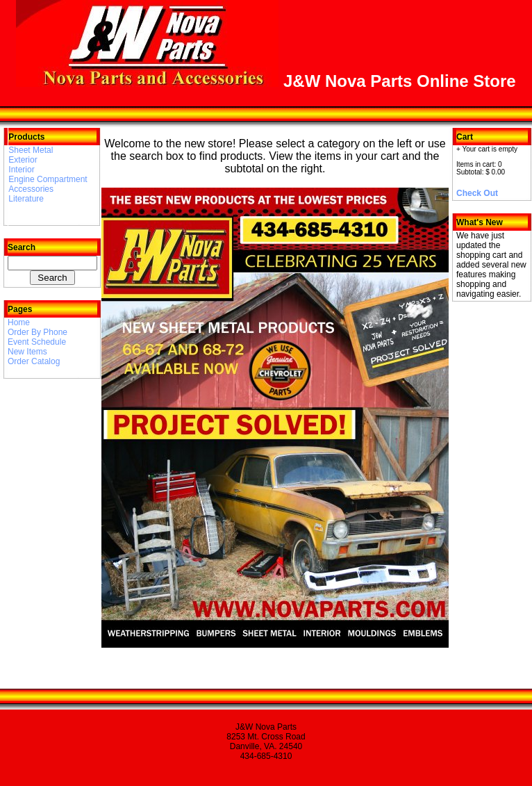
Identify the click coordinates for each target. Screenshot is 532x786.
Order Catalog (34, 361)
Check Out (477, 193)
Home (19, 322)
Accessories (31, 189)
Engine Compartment (48, 179)
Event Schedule (37, 342)
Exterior (23, 160)
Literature (26, 199)
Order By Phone (38, 332)
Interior (21, 170)
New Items (27, 352)
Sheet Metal (31, 150)
